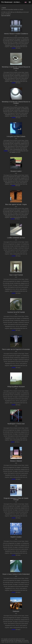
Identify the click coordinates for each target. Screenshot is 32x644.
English (26, 2)
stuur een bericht (6, 16)
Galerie (4, 8)
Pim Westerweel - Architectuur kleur (12, 2)
